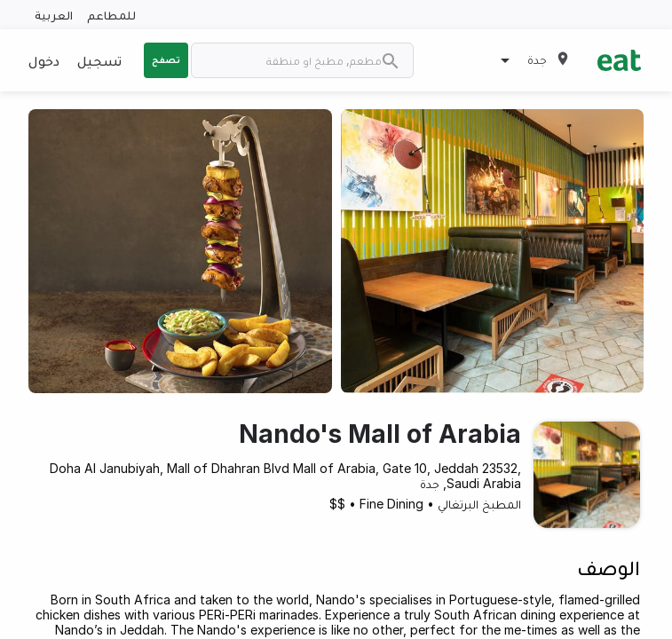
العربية (54, 15)
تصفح (166, 59)
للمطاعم (111, 15)
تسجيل (99, 60)
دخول (44, 60)
